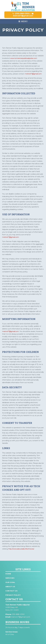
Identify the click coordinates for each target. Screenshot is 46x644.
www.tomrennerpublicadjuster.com (24, 58)
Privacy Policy (13, 595)
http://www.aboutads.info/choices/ (21, 549)
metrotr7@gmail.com (23, 16)
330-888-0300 (18, 614)
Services (10, 578)
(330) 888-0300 (22, 14)
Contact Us (11, 591)
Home (8, 574)
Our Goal (10, 582)
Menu (23, 21)
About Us (10, 587)
